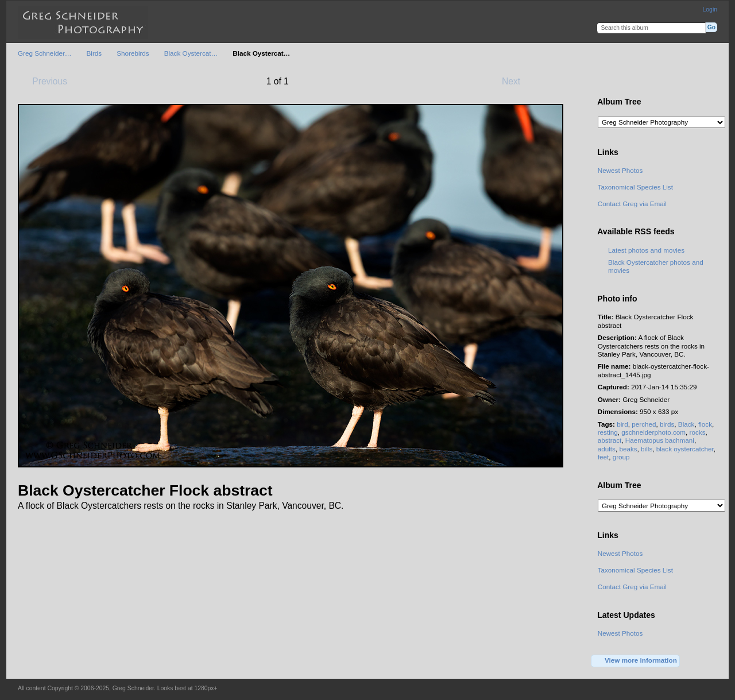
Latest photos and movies (646, 250)
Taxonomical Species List (635, 187)
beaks (628, 449)
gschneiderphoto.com (653, 432)
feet (604, 457)
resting (608, 432)
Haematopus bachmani (660, 440)
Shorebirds (133, 53)
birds (667, 424)
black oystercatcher (685, 449)
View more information (636, 661)
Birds (94, 53)
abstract (610, 440)
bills (647, 449)
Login (710, 9)
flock (705, 424)
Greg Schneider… (45, 53)
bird (622, 424)
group (621, 457)
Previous (44, 81)
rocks (698, 432)
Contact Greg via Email (632, 204)
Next (517, 81)
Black (686, 424)
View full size (604, 80)
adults (607, 449)
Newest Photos (620, 170)
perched (644, 424)
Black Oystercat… (191, 53)
